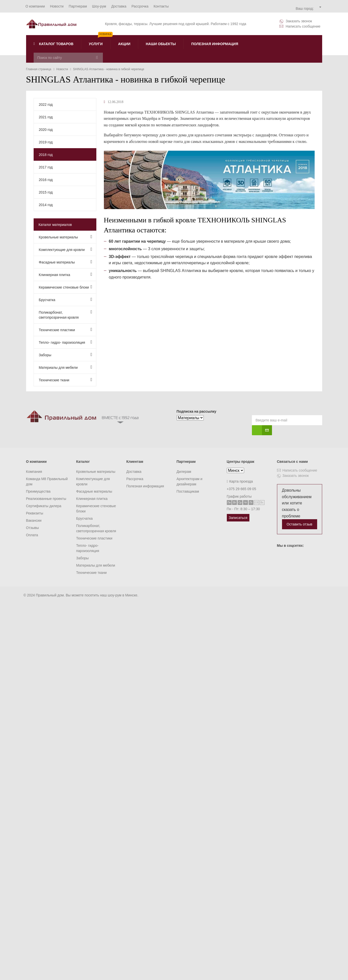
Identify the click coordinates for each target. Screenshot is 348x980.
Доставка (134, 472)
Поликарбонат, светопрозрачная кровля (66, 315)
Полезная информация (145, 486)
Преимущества (38, 491)
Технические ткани (66, 380)
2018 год (46, 155)
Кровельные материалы (66, 237)
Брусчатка (66, 299)
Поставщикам (188, 491)
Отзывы (32, 528)
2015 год (46, 192)
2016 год (46, 180)
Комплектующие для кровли (66, 249)
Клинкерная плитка (66, 274)
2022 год (46, 105)
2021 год (46, 117)
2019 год (46, 142)
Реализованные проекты (46, 499)
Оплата (32, 535)
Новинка (106, 34)
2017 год (46, 167)
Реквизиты (35, 513)
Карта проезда (240, 481)
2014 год (46, 205)
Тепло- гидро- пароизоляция (66, 342)
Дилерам (184, 472)
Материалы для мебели (66, 367)
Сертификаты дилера (44, 506)
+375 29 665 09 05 (241, 489)
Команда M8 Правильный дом (47, 481)
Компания (34, 472)
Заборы (66, 355)
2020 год (46, 130)
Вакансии (34, 520)
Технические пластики (66, 330)
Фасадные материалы (66, 262)
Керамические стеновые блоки (66, 287)
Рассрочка (135, 479)
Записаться (238, 518)
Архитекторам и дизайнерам (190, 481)
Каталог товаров (54, 44)
